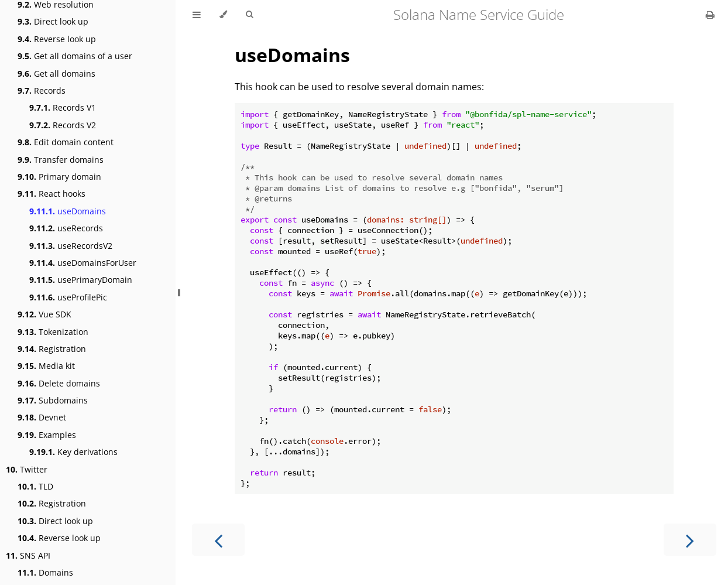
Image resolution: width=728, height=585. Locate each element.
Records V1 (63, 107)
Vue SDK (44, 314)
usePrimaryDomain (81, 280)
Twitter (27, 469)
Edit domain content (66, 142)
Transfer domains (61, 160)
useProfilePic (68, 297)
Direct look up (53, 21)
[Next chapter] (690, 540)
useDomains (68, 211)
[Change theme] (223, 15)
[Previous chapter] (218, 540)
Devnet (42, 417)
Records (42, 90)
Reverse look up (57, 39)
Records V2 (63, 125)
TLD (35, 486)
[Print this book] (710, 15)
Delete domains (59, 383)
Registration (52, 349)
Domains (45, 572)
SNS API (28, 555)
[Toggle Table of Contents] (197, 15)
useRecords (66, 228)
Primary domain (59, 177)
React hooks (51, 194)
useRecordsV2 (71, 246)
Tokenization (53, 332)
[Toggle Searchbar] (249, 15)
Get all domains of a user (75, 56)
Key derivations (73, 452)
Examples (47, 435)
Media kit (46, 366)
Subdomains (53, 400)
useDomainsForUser (83, 263)
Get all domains (56, 73)
